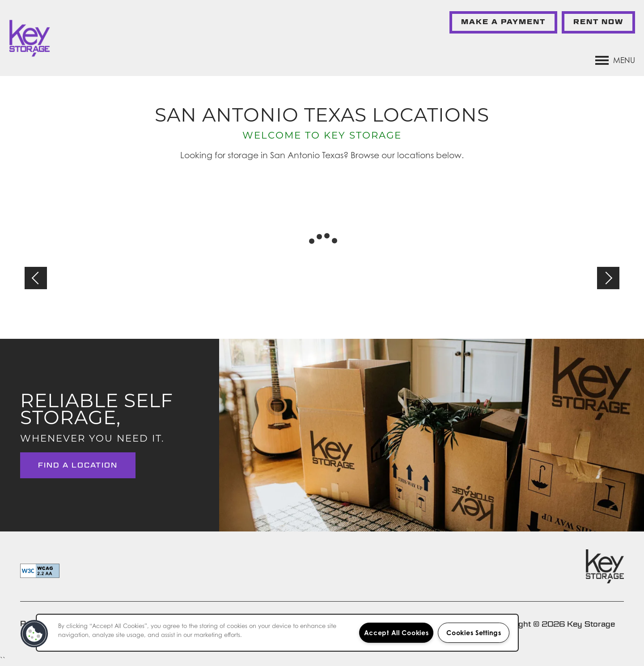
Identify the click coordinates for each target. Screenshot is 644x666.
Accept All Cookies (396, 633)
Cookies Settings (474, 633)
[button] (503, 22)
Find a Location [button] (78, 465)
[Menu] (615, 60)
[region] (277, 633)
